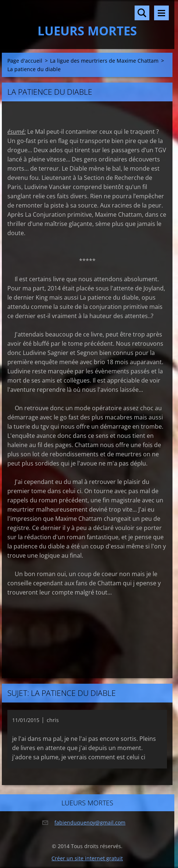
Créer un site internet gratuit (87, 858)
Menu (161, 13)
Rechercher (142, 13)
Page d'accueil (25, 61)
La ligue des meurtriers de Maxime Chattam (104, 61)
